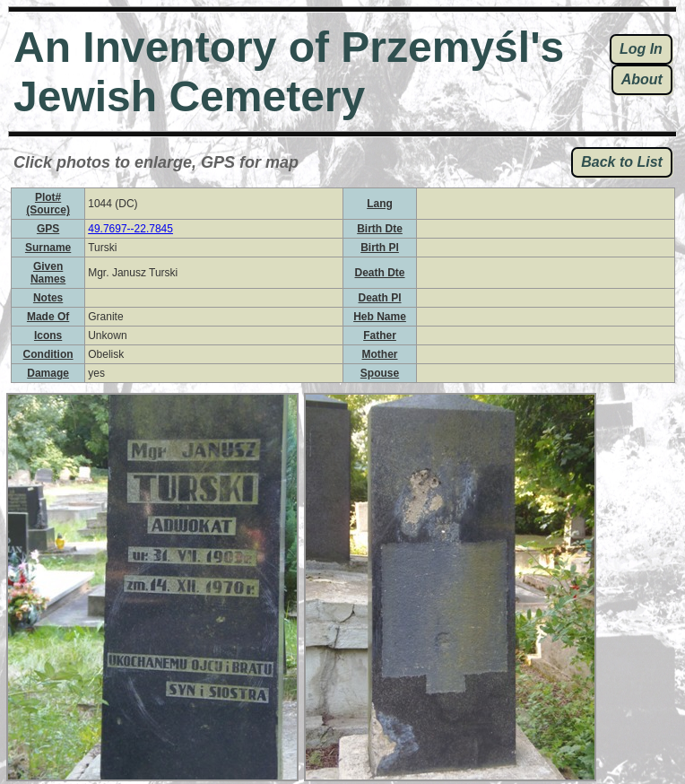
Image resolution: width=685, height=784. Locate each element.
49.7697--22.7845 (130, 229)
